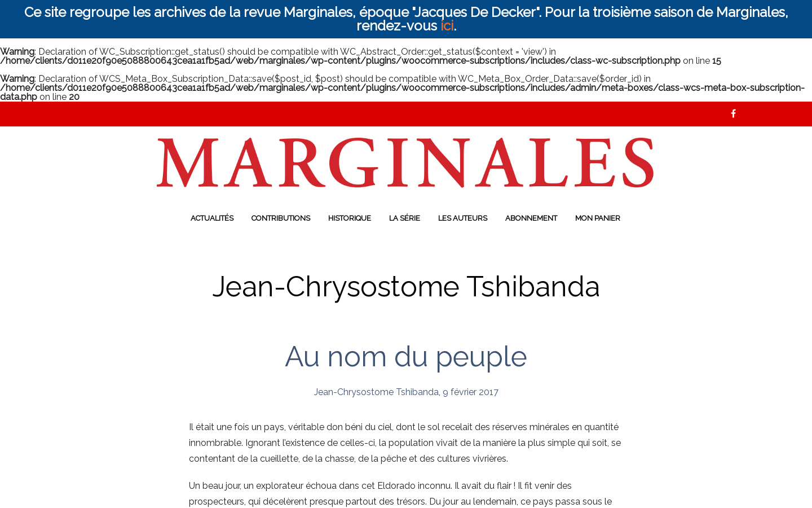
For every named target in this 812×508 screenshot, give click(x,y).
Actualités (212, 218)
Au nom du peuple (406, 356)
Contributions (281, 218)
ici (447, 26)
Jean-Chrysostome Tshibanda (376, 392)
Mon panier (598, 218)
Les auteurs (463, 218)
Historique (350, 218)
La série (405, 218)
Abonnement (531, 218)
